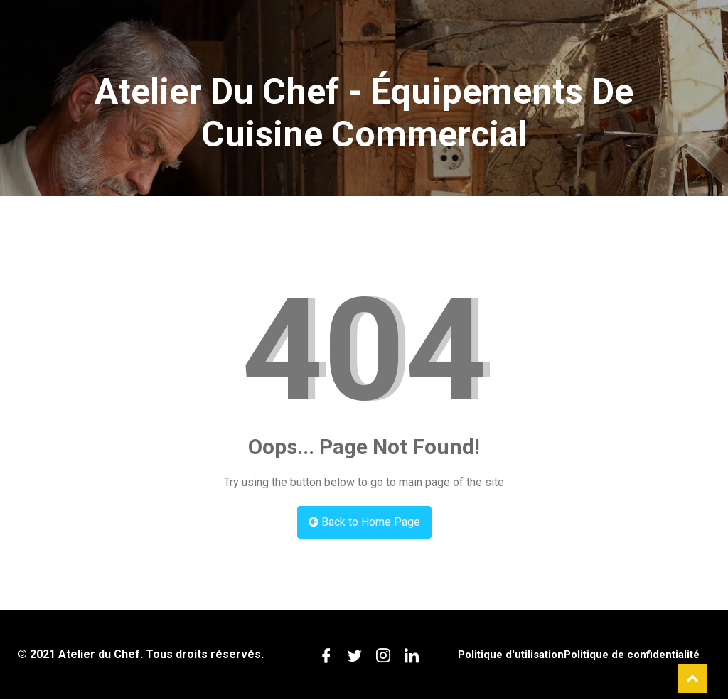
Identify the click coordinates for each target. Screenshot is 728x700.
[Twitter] (355, 655)
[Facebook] (326, 655)
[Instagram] (383, 655)
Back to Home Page (364, 522)
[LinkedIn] (412, 655)
